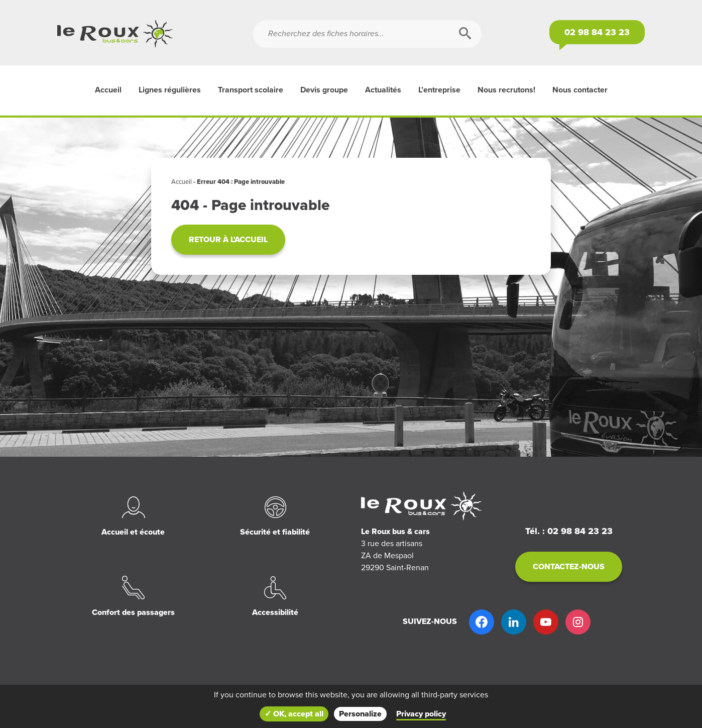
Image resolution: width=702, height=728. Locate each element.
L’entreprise (439, 90)
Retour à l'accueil (228, 240)
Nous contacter (580, 90)
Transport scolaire (251, 90)
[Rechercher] (465, 34)
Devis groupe (324, 90)
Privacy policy (421, 714)
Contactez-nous (569, 567)
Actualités (383, 90)
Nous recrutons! (506, 90)
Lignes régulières (170, 90)
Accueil (108, 90)
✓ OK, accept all (294, 714)
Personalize (360, 714)
